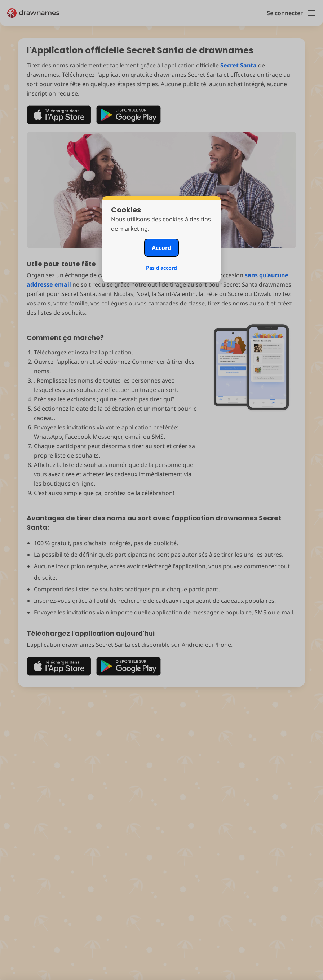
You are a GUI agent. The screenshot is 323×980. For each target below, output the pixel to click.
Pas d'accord (161, 268)
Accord (161, 248)
